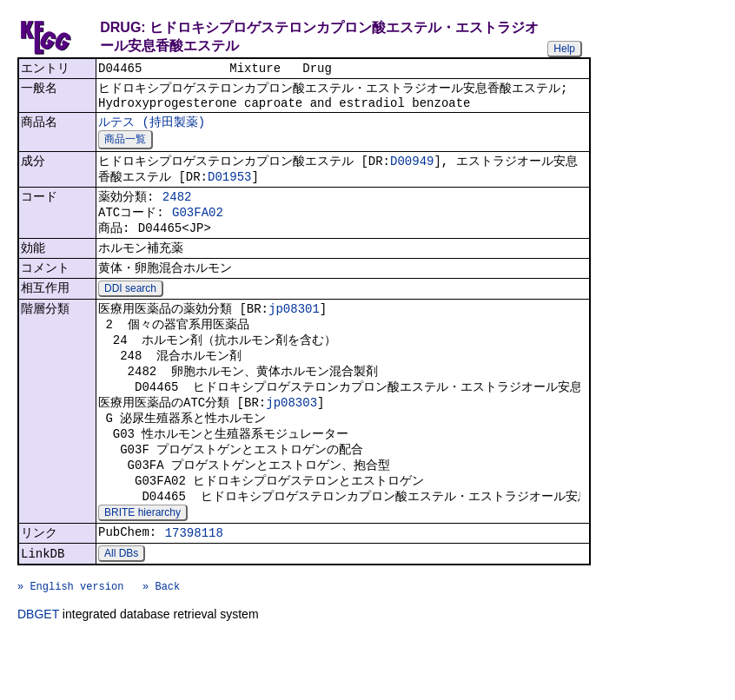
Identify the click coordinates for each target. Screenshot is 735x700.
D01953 (229, 188)
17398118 (194, 584)
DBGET (38, 676)
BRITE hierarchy (142, 562)
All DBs (121, 607)
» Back (161, 645)
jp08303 (291, 439)
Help (564, 49)
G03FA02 (198, 229)
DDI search (130, 314)
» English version (70, 645)
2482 (177, 211)
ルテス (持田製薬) (152, 129)
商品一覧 (125, 148)
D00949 (412, 171)
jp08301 (294, 335)
